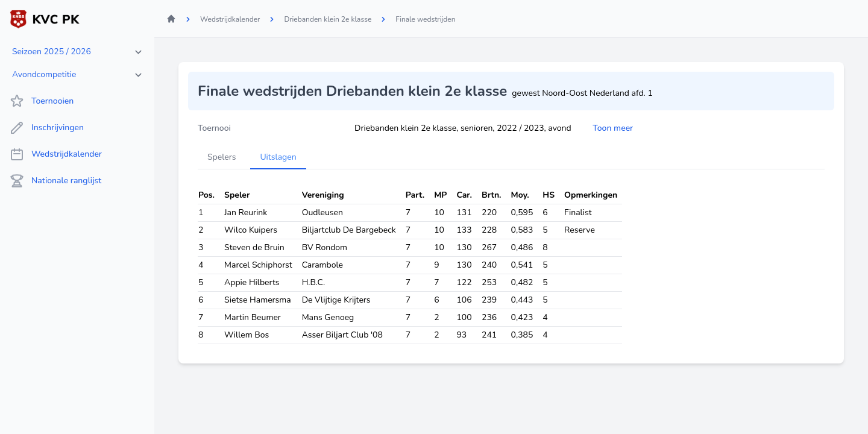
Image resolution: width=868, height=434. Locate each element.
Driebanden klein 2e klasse (328, 19)
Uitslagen (278, 157)
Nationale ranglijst (55, 181)
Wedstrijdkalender (56, 154)
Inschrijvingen (47, 128)
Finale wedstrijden (425, 19)
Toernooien (42, 101)
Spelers (222, 157)
